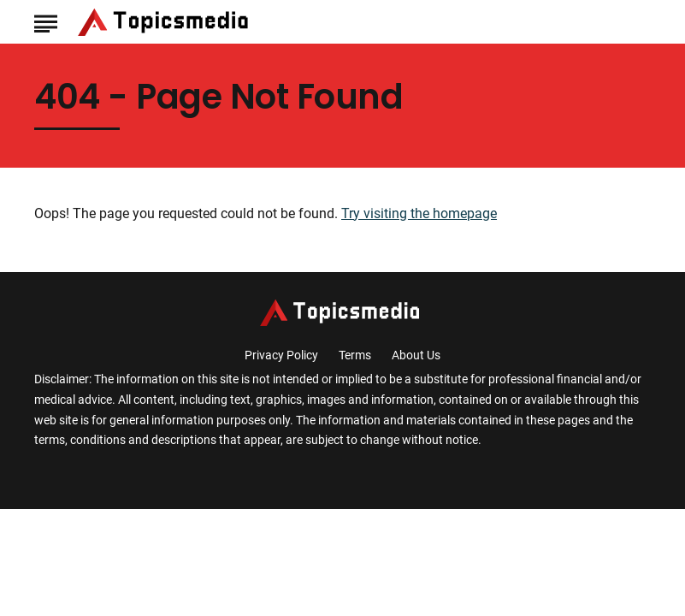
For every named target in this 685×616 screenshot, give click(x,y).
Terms (355, 355)
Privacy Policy (281, 355)
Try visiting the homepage (419, 213)
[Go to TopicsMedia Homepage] (166, 22)
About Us (416, 355)
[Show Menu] (46, 21)
